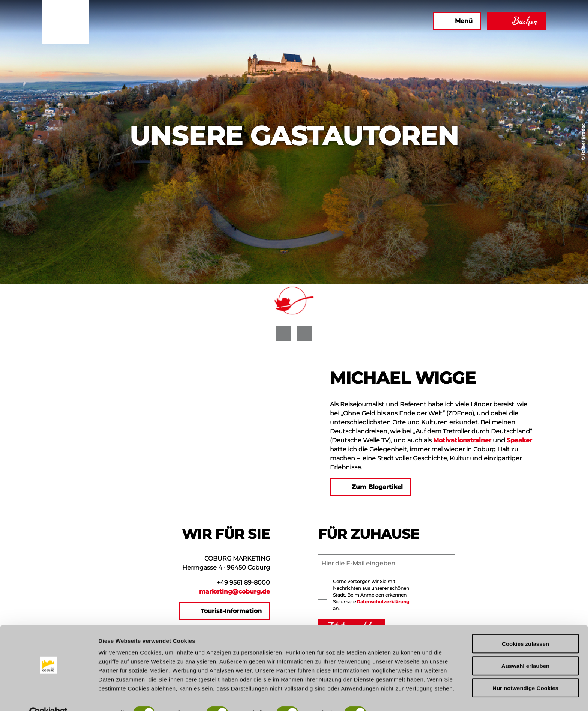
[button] (364, 21)
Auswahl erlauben (525, 649)
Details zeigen (399, 696)
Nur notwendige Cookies (525, 671)
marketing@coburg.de (235, 591)
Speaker (519, 440)
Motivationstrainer (462, 440)
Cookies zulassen (525, 627)
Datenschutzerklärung (383, 602)
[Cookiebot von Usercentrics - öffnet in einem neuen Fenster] (49, 696)
